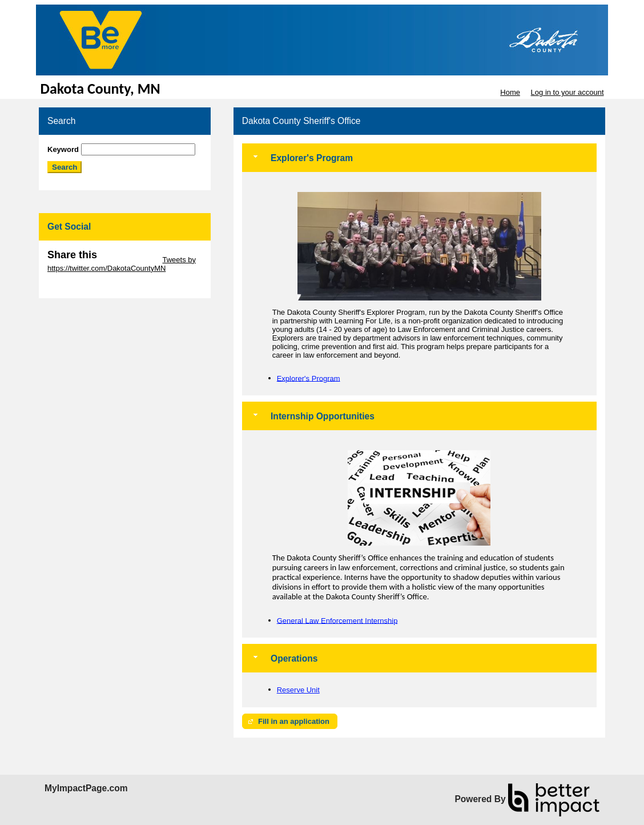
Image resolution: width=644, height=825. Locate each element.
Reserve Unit (298, 690)
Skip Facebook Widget (84, 285)
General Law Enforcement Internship (337, 620)
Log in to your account (567, 92)
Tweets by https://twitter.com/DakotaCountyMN (122, 264)
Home (510, 92)
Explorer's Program (309, 378)
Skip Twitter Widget (129, 260)
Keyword (63, 149)
